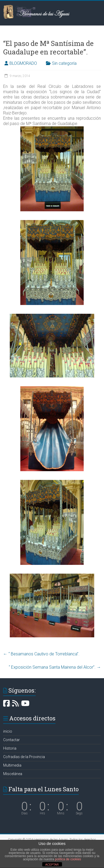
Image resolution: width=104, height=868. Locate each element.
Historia (10, 748)
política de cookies (68, 859)
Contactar (11, 740)
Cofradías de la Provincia (24, 757)
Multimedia (12, 765)
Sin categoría (64, 63)
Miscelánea (13, 774)
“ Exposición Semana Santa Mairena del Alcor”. (55, 667)
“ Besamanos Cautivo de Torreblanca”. (41, 654)
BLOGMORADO (23, 63)
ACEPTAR (52, 865)
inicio (8, 731)
